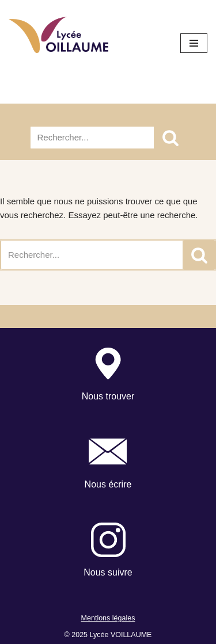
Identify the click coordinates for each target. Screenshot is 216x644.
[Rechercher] (92, 138)
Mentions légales (108, 618)
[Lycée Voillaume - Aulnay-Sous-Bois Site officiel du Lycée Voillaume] (58, 35)
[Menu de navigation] (194, 43)
